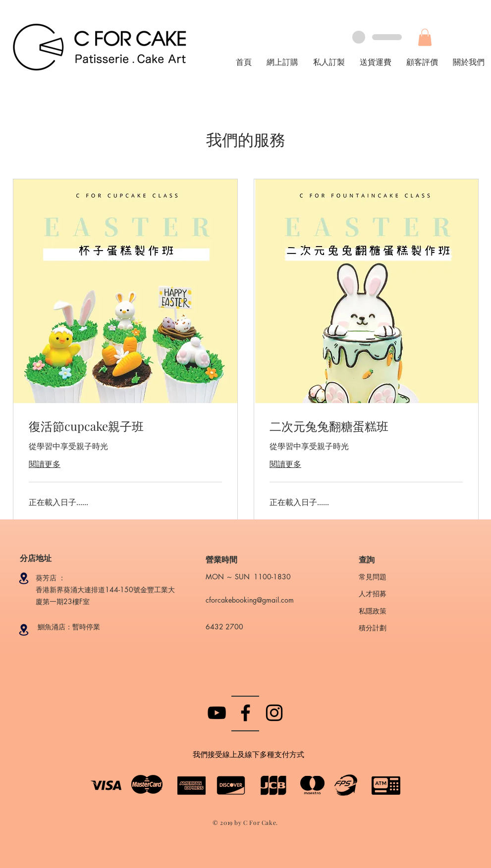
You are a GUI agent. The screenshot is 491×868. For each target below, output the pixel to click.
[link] (125, 426)
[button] (425, 37)
